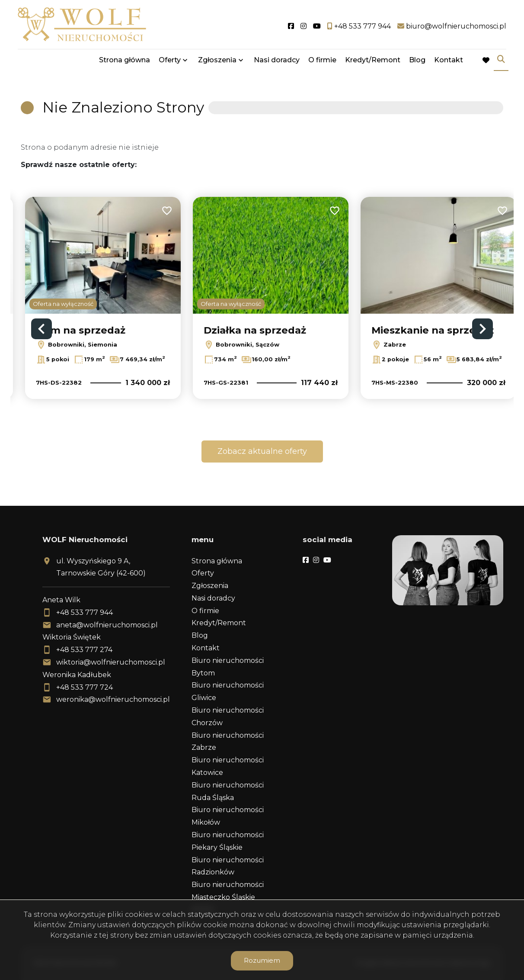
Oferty (170, 62)
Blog (417, 62)
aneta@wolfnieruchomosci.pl (107, 625)
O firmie (322, 62)
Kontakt (449, 62)
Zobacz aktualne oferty (262, 451)
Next (482, 329)
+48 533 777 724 (85, 687)
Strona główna (125, 62)
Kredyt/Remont (373, 62)
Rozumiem (262, 960)
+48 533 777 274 (84, 650)
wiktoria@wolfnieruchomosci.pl (111, 662)
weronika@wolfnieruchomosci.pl (113, 699)
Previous (42, 329)
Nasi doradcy (277, 62)
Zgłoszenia (217, 62)
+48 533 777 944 (85, 612)
